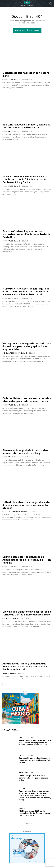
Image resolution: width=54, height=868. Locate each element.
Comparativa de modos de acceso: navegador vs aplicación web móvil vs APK (35, 760)
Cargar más (27, 824)
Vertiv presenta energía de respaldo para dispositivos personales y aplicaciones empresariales (27, 346)
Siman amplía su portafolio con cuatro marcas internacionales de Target (25, 452)
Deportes (6, 618)
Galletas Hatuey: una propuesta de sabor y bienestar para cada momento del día (27, 400)
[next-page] (8, 684)
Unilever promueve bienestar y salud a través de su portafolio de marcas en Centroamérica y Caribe (25, 179)
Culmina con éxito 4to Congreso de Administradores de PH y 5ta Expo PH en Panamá (27, 560)
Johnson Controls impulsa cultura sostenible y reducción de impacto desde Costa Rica (26, 234)
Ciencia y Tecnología (11, 353)
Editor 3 (17, 79)
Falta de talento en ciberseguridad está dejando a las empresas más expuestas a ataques (27, 505)
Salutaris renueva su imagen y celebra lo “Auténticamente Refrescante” (26, 126)
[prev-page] (4, 684)
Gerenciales (8, 79)
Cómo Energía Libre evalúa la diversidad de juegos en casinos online (33, 778)
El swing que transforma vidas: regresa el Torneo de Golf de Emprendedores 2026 (27, 613)
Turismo (6, 673)
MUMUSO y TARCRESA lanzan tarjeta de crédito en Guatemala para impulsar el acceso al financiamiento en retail (26, 292)
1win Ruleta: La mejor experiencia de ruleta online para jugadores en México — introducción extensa (35, 743)
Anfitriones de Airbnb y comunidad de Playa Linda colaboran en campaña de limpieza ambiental (25, 667)
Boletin (22, 788)
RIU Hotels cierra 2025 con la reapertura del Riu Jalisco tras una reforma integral (35, 813)
